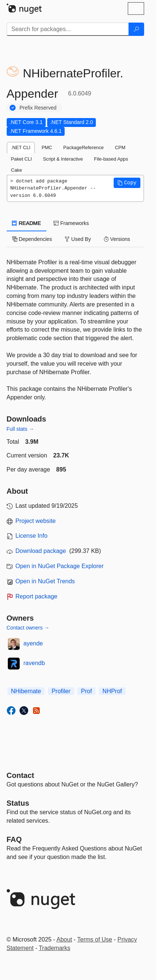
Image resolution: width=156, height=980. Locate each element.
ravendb (34, 663)
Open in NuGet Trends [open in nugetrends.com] (45, 581)
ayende (33, 643)
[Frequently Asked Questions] (14, 839)
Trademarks (54, 948)
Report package (37, 596)
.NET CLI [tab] (21, 147)
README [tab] (27, 223)
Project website (36, 521)
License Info (32, 536)
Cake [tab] (17, 170)
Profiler (61, 691)
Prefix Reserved (38, 108)
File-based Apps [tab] (111, 159)
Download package (41, 551)
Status (18, 803)
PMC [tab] (47, 147)
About (64, 939)
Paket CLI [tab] (22, 159)
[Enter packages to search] (68, 29)
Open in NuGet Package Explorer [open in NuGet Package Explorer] (60, 566)
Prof (86, 691)
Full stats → (20, 429)
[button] (127, 183)
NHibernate (26, 691)
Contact (20, 775)
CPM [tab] (120, 147)
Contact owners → (28, 628)
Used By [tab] (78, 239)
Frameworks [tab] (71, 223)
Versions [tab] (117, 239)
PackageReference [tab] (83, 147)
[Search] (136, 29)
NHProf (112, 691)
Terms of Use (95, 939)
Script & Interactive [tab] (63, 159)
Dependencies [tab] (32, 239)
